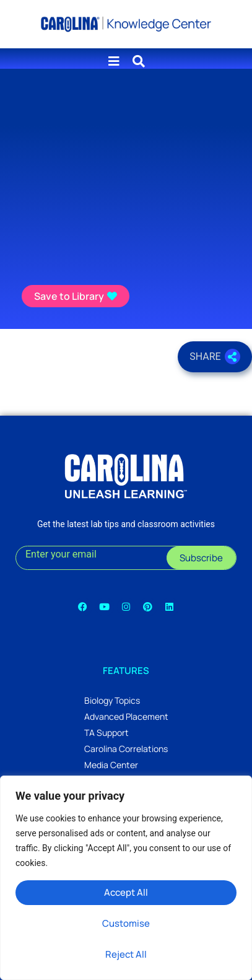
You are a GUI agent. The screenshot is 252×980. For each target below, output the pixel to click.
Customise (126, 923)
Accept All (126, 892)
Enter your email (61, 554)
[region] (126, 878)
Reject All (126, 954)
